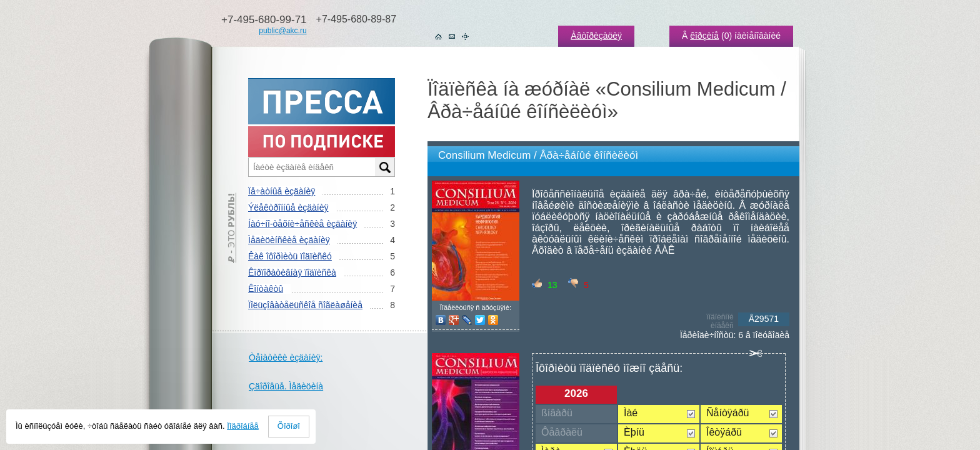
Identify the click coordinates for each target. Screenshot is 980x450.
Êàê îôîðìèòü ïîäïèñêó (290, 256)
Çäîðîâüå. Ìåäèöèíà (286, 386)
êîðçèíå (704, 36)
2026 (576, 393)
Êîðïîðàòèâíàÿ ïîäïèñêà (292, 272)
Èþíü (634, 432)
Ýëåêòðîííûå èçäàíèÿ (288, 207)
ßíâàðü (557, 413)
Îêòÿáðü (724, 432)
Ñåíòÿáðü (728, 413)
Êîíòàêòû (266, 289)
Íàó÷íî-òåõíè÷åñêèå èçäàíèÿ (302, 224)
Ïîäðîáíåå (243, 426)
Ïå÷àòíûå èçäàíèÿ (282, 191)
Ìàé (631, 413)
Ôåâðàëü (562, 432)
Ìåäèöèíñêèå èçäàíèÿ (289, 240)
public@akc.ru (282, 31)
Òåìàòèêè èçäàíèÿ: (286, 357)
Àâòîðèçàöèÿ (596, 36)
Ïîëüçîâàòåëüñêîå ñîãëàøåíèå (305, 305)
